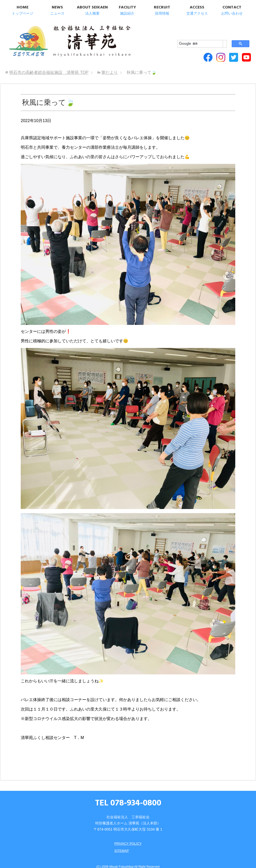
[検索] (194, 28)
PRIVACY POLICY (128, 835)
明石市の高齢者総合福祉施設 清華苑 (58, 38)
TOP (49, 64)
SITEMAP (121, 843)
